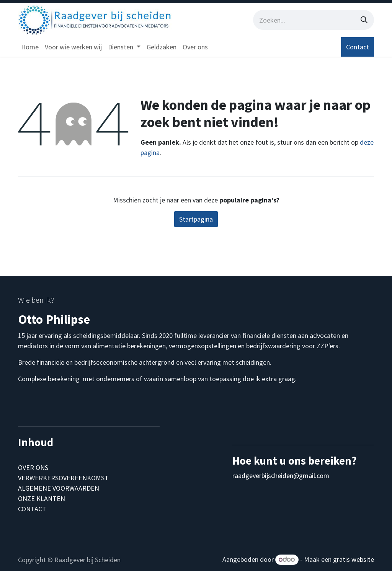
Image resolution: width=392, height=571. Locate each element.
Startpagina (196, 219)
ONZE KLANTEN (42, 498)
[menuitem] (30, 47)
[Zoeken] (364, 20)
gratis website (354, 559)
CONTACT (32, 509)
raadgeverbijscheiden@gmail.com (281, 476)
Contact (358, 47)
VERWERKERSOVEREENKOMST (63, 478)
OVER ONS (33, 467)
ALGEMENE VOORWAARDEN (59, 488)
